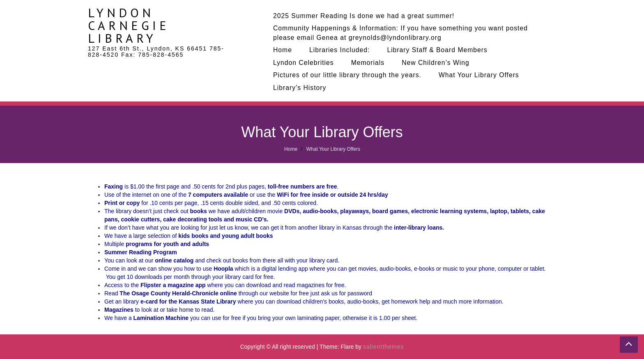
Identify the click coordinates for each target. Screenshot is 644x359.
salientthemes (383, 347)
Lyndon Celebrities (304, 63)
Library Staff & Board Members (437, 50)
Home (283, 50)
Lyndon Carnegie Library (129, 25)
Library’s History (300, 88)
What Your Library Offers (479, 75)
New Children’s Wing (436, 63)
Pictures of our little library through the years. (347, 75)
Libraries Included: (339, 50)
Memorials (368, 63)
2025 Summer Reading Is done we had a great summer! (364, 16)
